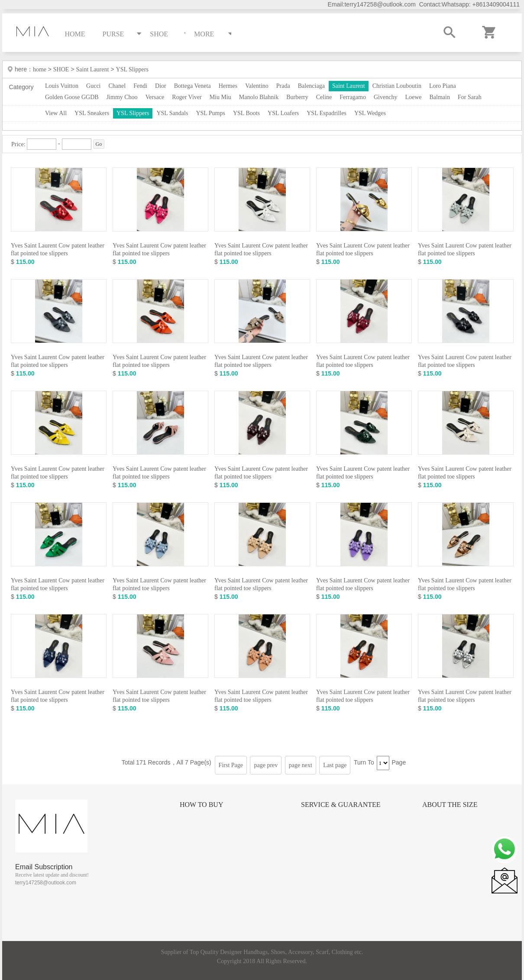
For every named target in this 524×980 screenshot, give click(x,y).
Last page (335, 765)
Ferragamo (353, 97)
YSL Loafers (283, 113)
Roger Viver (187, 97)
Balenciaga (311, 86)
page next (301, 765)
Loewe (413, 97)
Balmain (440, 97)
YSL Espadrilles (327, 113)
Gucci (93, 86)
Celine (324, 97)
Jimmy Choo (122, 97)
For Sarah (470, 97)
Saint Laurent (93, 69)
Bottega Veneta (192, 86)
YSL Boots (246, 113)
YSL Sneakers (92, 113)
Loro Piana (443, 86)
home (40, 69)
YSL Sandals (172, 113)
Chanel (117, 86)
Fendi (140, 86)
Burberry (297, 97)
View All (56, 113)
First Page (231, 765)
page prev (266, 765)
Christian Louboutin (397, 86)
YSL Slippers (132, 69)
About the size (450, 805)
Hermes (228, 86)
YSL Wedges (370, 113)
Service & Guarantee (341, 805)
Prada (283, 86)
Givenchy (385, 97)
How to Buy (201, 805)
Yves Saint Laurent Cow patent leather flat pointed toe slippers (58, 249)
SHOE (61, 69)
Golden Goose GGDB (72, 97)
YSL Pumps (210, 113)
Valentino (257, 86)
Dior (161, 86)
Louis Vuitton (62, 86)
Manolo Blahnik (259, 97)
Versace (155, 97)
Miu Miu (220, 97)
